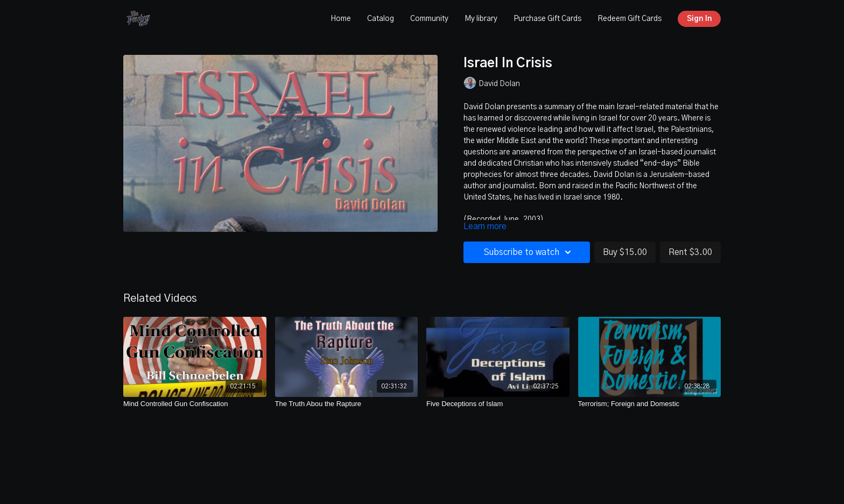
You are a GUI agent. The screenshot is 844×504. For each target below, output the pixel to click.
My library (481, 19)
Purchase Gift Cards (547, 19)
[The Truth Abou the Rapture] (347, 404)
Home (341, 19)
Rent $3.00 (690, 252)
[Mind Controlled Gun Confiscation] (195, 404)
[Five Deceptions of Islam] (498, 404)
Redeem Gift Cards (630, 19)
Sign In (699, 19)
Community (429, 19)
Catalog (381, 19)
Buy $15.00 (625, 252)
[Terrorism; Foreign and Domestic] (650, 404)
